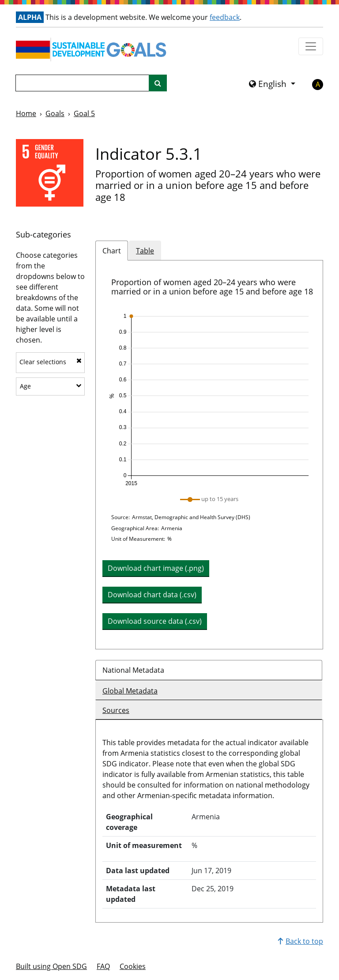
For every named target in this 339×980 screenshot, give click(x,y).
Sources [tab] (116, 710)
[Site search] (158, 83)
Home (26, 113)
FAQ (103, 966)
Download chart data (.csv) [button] (152, 595)
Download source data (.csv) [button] (155, 621)
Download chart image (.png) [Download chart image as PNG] (156, 568)
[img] (209, 400)
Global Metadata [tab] (130, 691)
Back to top (300, 941)
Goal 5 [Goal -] (84, 113)
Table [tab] (145, 251)
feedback (225, 17)
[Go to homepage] (93, 49)
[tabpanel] (209, 455)
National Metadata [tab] (133, 670)
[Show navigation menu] (311, 46)
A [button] (318, 84)
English (269, 84)
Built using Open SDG (51, 966)
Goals (55, 113)
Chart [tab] (112, 251)
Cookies (133, 966)
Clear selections (51, 362)
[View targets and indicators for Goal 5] (50, 173)
